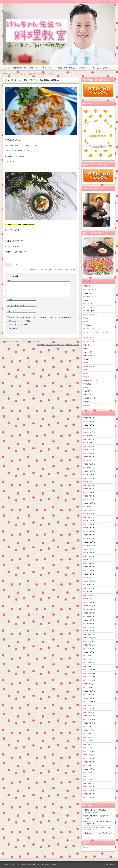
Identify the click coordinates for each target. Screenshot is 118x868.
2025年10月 (89, 436)
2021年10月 (89, 581)
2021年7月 (89, 588)
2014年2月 (89, 776)
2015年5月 (89, 737)
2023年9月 (89, 514)
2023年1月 (89, 539)
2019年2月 (89, 673)
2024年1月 (89, 499)
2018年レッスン (91, 290)
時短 (87, 388)
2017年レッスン (91, 286)
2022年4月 (89, 563)
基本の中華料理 (90, 366)
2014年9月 (89, 758)
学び (87, 370)
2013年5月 (89, 797)
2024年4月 (89, 489)
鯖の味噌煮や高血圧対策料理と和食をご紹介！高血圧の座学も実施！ (58, 345)
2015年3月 (89, 741)
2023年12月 (89, 503)
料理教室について (20, 68)
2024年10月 (89, 471)
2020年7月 (89, 617)
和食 (87, 363)
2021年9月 (89, 585)
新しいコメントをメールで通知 (19, 321)
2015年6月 (89, 734)
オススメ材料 (13, 74)
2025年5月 (89, 450)
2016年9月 (89, 705)
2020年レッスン (91, 297)
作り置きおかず (90, 356)
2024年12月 (89, 464)
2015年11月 (89, 719)
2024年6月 (89, 485)
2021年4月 (89, 592)
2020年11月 (89, 606)
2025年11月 (89, 432)
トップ (7, 68)
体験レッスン (34, 68)
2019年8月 (89, 652)
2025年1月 (89, 461)
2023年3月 (89, 531)
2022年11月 (89, 546)
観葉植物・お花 (90, 398)
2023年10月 (89, 510)
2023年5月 (89, 524)
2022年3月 (89, 567)
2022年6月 (89, 556)
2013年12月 (89, 783)
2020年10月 (89, 610)
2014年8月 (89, 762)
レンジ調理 (89, 352)
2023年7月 (89, 517)
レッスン (88, 348)
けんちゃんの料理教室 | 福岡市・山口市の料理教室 (29, 865)
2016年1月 (89, 716)
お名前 (10, 299)
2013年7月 (89, 790)
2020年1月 (89, 634)
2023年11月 (89, 507)
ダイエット (89, 325)
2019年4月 (89, 666)
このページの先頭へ (109, 865)
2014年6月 (89, 766)
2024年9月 (89, 475)
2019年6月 (89, 659)
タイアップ (89, 321)
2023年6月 (89, 521)
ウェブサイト (12, 311)
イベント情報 (90, 304)
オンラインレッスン (92, 314)
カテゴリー (87, 281)
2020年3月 (89, 627)
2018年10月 (89, 688)
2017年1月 (89, 698)
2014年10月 (89, 755)
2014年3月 (89, 773)
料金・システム (49, 68)
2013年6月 (89, 794)
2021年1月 (89, 602)
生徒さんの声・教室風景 (67, 68)
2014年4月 (89, 769)
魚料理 (75, 270)
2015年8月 (89, 727)
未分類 (87, 391)
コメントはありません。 (47, 270)
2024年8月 (89, 478)
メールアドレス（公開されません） (19, 305)
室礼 (87, 373)
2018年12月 (89, 680)
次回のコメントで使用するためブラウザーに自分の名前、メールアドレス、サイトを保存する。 (41, 317)
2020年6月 (89, 620)
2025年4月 (89, 453)
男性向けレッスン (91, 395)
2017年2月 (89, 695)
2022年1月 (89, 574)
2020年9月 (89, 613)
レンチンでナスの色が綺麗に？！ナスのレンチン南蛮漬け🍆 (21, 342)
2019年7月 (89, 656)
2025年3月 (89, 457)
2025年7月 (89, 443)
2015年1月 (89, 748)
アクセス (82, 68)
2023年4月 (89, 528)
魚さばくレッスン (91, 402)
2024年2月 (89, 496)
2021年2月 (89, 599)
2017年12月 (89, 691)
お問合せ (106, 68)
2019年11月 (89, 641)
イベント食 (89, 307)
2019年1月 (89, 677)
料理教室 (88, 384)
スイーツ (88, 318)
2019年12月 (89, 638)
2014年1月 (89, 780)
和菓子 (87, 359)
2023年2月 (89, 535)
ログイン (88, 848)
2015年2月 (89, 744)
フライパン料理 (68, 270)
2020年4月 (89, 624)
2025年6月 (89, 446)
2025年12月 (89, 429)
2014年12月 (89, 751)
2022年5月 (89, 560)
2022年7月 (89, 553)
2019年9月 (89, 648)
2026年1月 (89, 425)
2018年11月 (89, 684)
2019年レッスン (91, 293)
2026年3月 (89, 418)
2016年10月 (89, 702)
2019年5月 (89, 663)
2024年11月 (89, 468)
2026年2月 (89, 421)
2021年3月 (89, 595)
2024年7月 (89, 482)
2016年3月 (89, 709)
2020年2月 (89, 631)
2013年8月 (89, 787)
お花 (87, 300)
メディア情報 (90, 341)
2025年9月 (89, 439)
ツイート (16, 265)
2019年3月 (89, 670)
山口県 (87, 377)
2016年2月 (89, 712)
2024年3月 (89, 492)
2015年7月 (89, 730)
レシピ (87, 345)
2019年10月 (89, 645)
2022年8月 (89, 549)
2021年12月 (89, 578)
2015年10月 (89, 723)
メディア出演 (94, 68)
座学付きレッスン (91, 380)
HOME (5, 74)
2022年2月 (89, 570)
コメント (10, 280)
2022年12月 (89, 542)
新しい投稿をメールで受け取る (19, 325)
